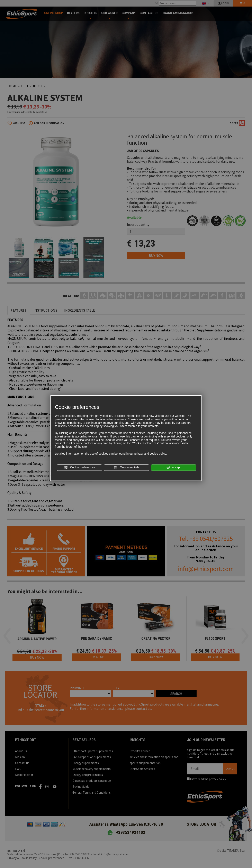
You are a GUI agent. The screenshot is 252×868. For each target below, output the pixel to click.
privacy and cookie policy (150, 453)
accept (174, 468)
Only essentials (127, 468)
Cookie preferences (79, 468)
